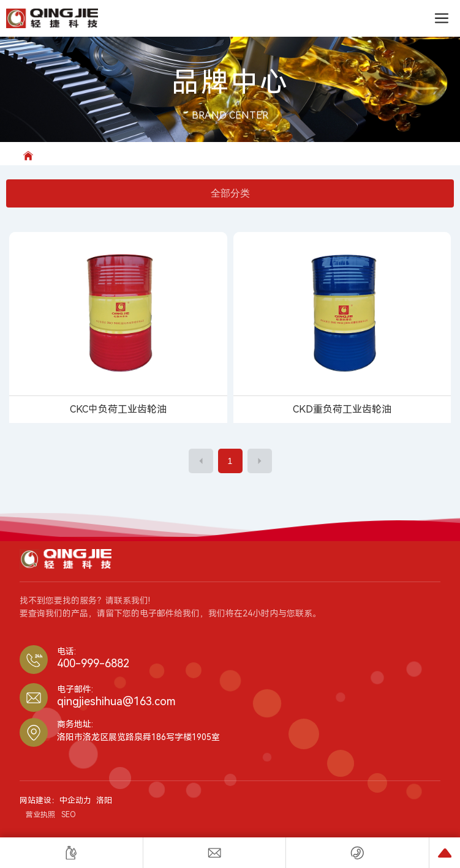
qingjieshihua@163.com (116, 701)
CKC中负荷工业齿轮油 (118, 409)
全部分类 (230, 193)
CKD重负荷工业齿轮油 (342, 409)
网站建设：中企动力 (55, 800)
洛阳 (104, 800)
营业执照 (40, 815)
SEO (69, 815)
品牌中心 (230, 82)
